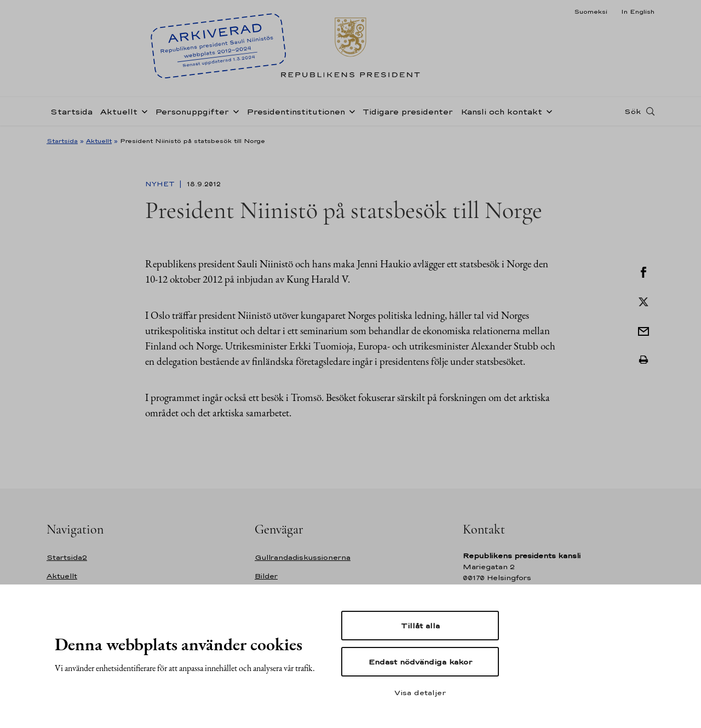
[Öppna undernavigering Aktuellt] (142, 111)
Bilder (266, 576)
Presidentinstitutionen (296, 111)
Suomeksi (591, 12)
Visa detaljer (420, 692)
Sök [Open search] (633, 111)
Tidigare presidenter (408, 111)
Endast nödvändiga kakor (420, 662)
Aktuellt (119, 111)
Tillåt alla (420, 626)
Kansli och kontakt (501, 111)
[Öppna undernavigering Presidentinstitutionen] (350, 111)
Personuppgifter (192, 111)
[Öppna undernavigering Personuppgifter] (234, 111)
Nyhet (161, 184)
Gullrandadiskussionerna (303, 557)
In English (638, 12)
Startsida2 (67, 557)
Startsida (71, 111)
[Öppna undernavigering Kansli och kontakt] (547, 111)
